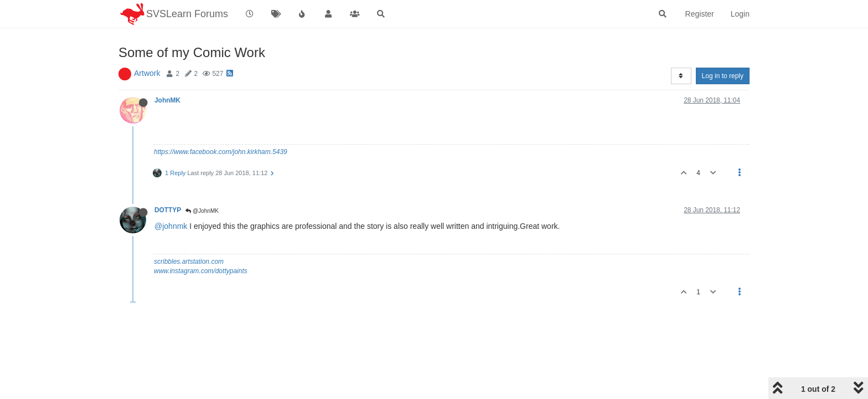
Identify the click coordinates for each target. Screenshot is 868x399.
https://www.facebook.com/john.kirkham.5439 (221, 152)
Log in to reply (723, 76)
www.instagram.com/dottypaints (201, 271)
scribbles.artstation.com (189, 262)
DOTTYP (168, 210)
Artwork (147, 73)
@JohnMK (202, 211)
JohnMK (167, 100)
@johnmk (171, 226)
